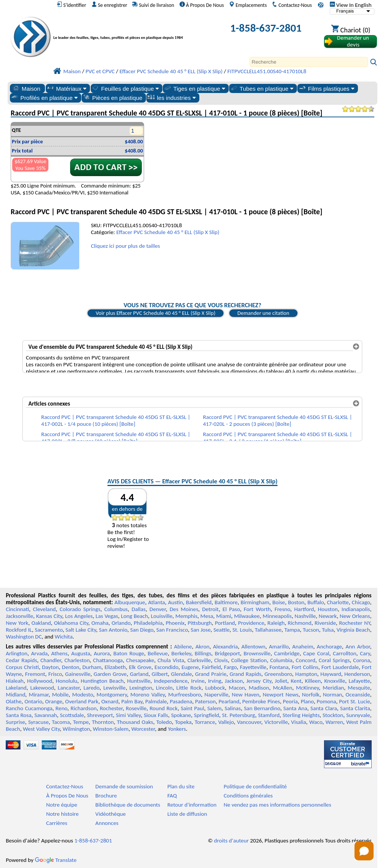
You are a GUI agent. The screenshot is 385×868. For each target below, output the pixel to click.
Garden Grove (110, 674)
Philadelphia (148, 623)
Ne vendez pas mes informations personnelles (278, 805)
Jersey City (259, 681)
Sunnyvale (358, 715)
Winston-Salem (111, 729)
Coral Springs (334, 660)
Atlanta (157, 602)
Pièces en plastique (112, 98)
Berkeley (181, 653)
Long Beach (134, 616)
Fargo (231, 667)
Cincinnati (17, 609)
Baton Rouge (129, 653)
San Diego (142, 630)
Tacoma (61, 722)
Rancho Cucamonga (29, 708)
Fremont (35, 674)
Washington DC (24, 637)
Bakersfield (199, 602)
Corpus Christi (22, 667)
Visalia (299, 722)
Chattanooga (108, 660)
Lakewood (42, 688)
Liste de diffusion (187, 814)
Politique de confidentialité (255, 786)
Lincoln (164, 688)
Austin (176, 602)
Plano (307, 701)
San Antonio (113, 630)
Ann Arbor (358, 647)
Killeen (313, 681)
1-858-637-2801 (266, 28)
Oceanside (358, 695)
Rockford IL (19, 630)
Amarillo (279, 647)
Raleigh (276, 623)
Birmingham (255, 602)
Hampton (306, 674)
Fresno (282, 609)
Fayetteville (253, 667)
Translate (56, 860)
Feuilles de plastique (125, 88)
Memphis (186, 616)
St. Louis (242, 630)
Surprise (15, 722)
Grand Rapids (245, 674)
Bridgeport (228, 653)
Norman (333, 695)
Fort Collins (305, 667)
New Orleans (355, 616)
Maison (26, 88)
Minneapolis (277, 616)
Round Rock (164, 708)
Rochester (111, 708)
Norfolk (311, 695)
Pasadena (181, 701)
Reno (62, 708)
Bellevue (158, 653)
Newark (328, 616)
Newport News (281, 695)
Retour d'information (192, 805)
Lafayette (359, 681)
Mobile (61, 695)
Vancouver (249, 722)
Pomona (326, 701)
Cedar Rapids (21, 660)
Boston (296, 602)
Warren (334, 722)
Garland (139, 674)
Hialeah (15, 681)
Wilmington (76, 729)
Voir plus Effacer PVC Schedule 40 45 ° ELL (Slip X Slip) (156, 313)
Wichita (63, 637)
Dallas (139, 609)
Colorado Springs (80, 609)
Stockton (333, 715)
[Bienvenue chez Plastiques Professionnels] (131, 30)
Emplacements (248, 5)
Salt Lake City (81, 630)
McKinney (308, 688)
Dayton (50, 667)
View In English (351, 5)
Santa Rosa (18, 715)
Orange (54, 701)
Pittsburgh (200, 623)
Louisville (162, 616)
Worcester (143, 729)
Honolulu (66, 681)
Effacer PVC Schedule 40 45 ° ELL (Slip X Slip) (168, 232)
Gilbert (160, 674)
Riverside (325, 623)
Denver (158, 609)
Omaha (100, 623)
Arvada (39, 653)
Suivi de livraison (153, 5)
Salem (214, 708)
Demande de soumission (124, 786)
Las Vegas (107, 616)
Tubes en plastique (262, 88)
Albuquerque (130, 602)
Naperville (216, 695)
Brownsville (257, 653)
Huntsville (139, 681)
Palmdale (156, 701)
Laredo (91, 688)
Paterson (205, 701)
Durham (92, 667)
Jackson (234, 681)
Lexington (141, 688)
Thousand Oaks (135, 722)
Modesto (83, 695)
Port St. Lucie (354, 701)
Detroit (210, 609)
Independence (171, 681)
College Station (249, 660)
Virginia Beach (353, 630)
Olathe (14, 701)
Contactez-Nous (292, 5)
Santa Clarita (355, 708)
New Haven (245, 695)
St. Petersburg (238, 715)
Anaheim (303, 647)
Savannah (46, 715)
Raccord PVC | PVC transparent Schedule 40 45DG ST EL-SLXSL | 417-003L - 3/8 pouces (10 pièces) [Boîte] (116, 438)
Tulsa (328, 630)
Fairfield (212, 667)
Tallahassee (268, 630)
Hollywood (40, 681)
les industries (172, 98)
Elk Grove (140, 667)
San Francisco (172, 630)
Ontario (33, 701)
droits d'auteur (231, 841)
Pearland (229, 701)
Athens (59, 653)
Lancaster (69, 688)
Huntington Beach (102, 681)
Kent (296, 681)
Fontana (279, 667)
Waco (316, 722)
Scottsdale (72, 715)
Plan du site (181, 786)
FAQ (172, 796)
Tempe (81, 722)
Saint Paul (192, 708)
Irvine (198, 681)
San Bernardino (262, 708)
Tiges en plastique (194, 88)
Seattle (221, 630)
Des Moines (184, 609)
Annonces (107, 823)
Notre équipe (62, 805)
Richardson (83, 708)
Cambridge (287, 653)
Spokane (181, 715)
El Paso (231, 609)
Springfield (207, 715)
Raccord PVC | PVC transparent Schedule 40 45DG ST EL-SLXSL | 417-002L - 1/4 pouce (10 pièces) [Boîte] (116, 420)
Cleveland (44, 609)
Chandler (51, 660)
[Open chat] (364, 851)
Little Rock (189, 688)
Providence (251, 623)
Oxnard (110, 701)
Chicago (361, 602)
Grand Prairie (211, 674)
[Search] (309, 62)
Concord (306, 660)
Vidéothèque (111, 814)
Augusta (81, 653)
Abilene (183, 647)
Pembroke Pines (261, 701)
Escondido (166, 667)
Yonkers (177, 729)
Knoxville (335, 681)
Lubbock (215, 688)
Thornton (103, 722)
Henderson (357, 674)
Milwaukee (247, 616)
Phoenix (175, 623)
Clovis (221, 660)
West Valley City (41, 729)
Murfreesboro (184, 695)
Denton (71, 667)
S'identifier (71, 5)
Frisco (55, 674)
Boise (278, 602)
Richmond (300, 623)
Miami (224, 616)
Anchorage (329, 647)
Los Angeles (79, 616)
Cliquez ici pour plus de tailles (125, 246)
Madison (259, 688)
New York (17, 623)
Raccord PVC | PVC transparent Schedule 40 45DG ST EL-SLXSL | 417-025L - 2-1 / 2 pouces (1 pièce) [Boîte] (277, 438)
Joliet (281, 681)
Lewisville (115, 688)
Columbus (116, 609)
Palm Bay (132, 701)
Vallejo (226, 722)
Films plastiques (326, 88)
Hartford (304, 609)
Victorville (276, 722)
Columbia (281, 660)
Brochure (106, 796)
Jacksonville (19, 616)
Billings (203, 653)
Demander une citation (263, 313)
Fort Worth (257, 609)
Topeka (183, 722)
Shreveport (100, 715)
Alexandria (225, 647)
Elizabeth (115, 667)
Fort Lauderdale (340, 667)
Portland (225, 623)
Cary (365, 653)
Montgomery (112, 695)
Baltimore (226, 602)
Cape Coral (316, 653)
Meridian (333, 688)
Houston (328, 609)
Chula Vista (171, 660)
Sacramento (49, 630)
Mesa (207, 616)
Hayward (331, 674)
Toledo (164, 722)
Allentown (253, 647)
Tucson (311, 630)
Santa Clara (324, 708)
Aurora (102, 653)
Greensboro (278, 674)
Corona (361, 660)
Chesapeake (140, 660)
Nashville (305, 616)
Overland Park (82, 701)
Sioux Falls (156, 715)
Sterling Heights (301, 715)
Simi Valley (128, 715)
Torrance (205, 722)
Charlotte (338, 602)
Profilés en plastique (44, 98)
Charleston (77, 660)
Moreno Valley (148, 695)
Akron (203, 647)
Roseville (136, 708)
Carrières (57, 823)
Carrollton (345, 653)
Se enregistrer (109, 5)
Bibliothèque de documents (128, 805)
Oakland (41, 623)
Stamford (269, 715)
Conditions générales (248, 796)
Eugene (190, 667)
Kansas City (49, 616)
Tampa (292, 630)
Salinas (233, 708)
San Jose (201, 630)
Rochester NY (354, 623)
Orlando (121, 623)
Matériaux (66, 88)
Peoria (290, 701)
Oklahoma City (71, 623)
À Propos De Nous (202, 5)
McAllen (283, 688)
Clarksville (199, 660)
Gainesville (78, 674)
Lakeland (16, 688)
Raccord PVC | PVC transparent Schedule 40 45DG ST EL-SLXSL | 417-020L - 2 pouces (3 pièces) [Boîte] (277, 420)
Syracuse (38, 722)
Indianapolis (356, 609)
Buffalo (315, 602)
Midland (15, 695)
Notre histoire (62, 814)
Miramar (38, 695)
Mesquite (359, 688)
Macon (237, 688)
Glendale (182, 674)
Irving (215, 681)
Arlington (17, 653)
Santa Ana (295, 708)
